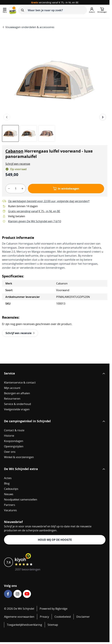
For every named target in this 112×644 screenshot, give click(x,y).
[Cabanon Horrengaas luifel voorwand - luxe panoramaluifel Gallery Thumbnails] (29, 133)
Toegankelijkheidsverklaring (24, 625)
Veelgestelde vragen (17, 409)
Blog (7, 483)
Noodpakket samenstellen (21, 500)
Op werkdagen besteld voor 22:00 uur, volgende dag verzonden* (49, 201)
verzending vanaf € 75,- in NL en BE (55, 2)
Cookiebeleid (63, 617)
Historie (9, 436)
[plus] (22, 189)
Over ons (10, 452)
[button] (18, 164)
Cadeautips (11, 489)
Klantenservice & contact (20, 383)
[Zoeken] (23, 10)
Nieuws (9, 494)
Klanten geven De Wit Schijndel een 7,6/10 (35, 221)
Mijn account (12, 388)
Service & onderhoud (17, 404)
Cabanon (14, 151)
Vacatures (10, 510)
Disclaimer (83, 617)
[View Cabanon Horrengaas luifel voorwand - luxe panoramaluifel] (10, 133)
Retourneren (12, 399)
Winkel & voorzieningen (19, 457)
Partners (10, 505)
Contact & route (14, 430)
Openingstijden (14, 446)
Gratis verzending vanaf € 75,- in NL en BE (34, 211)
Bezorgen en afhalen (17, 393)
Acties (8, 478)
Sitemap (53, 625)
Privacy (44, 617)
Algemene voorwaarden (19, 617)
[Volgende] (103, 117)
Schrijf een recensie (18, 164)
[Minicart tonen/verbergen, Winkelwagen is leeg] (102, 10)
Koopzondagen (14, 441)
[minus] (9, 189)
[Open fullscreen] (55, 81)
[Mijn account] (92, 10)
